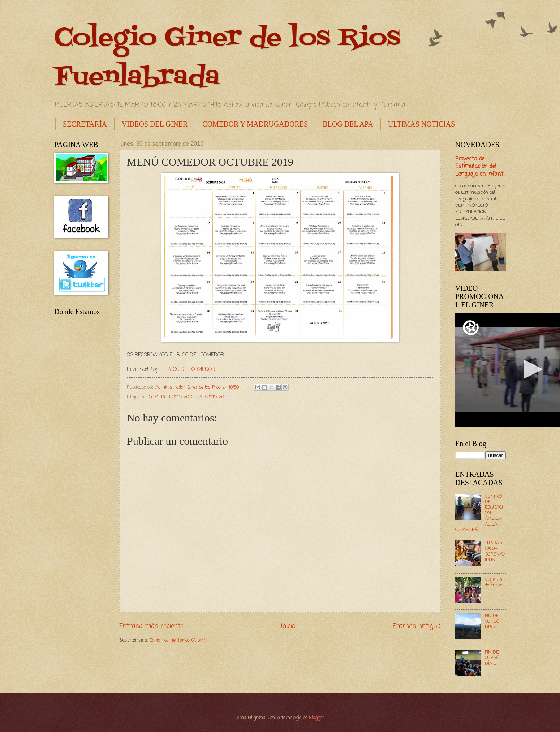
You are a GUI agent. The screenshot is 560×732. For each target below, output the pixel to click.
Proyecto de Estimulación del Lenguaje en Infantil (481, 167)
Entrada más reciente (151, 626)
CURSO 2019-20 (208, 397)
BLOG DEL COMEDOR (191, 370)
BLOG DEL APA (348, 124)
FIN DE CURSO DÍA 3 (492, 658)
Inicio (288, 626)
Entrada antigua (417, 626)
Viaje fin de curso (494, 582)
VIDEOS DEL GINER (155, 124)
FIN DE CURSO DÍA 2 (492, 621)
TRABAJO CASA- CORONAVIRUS (495, 551)
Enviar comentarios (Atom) (178, 640)
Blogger (317, 718)
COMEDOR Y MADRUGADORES (255, 124)
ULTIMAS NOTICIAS (421, 124)
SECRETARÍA (85, 124)
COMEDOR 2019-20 (169, 397)
